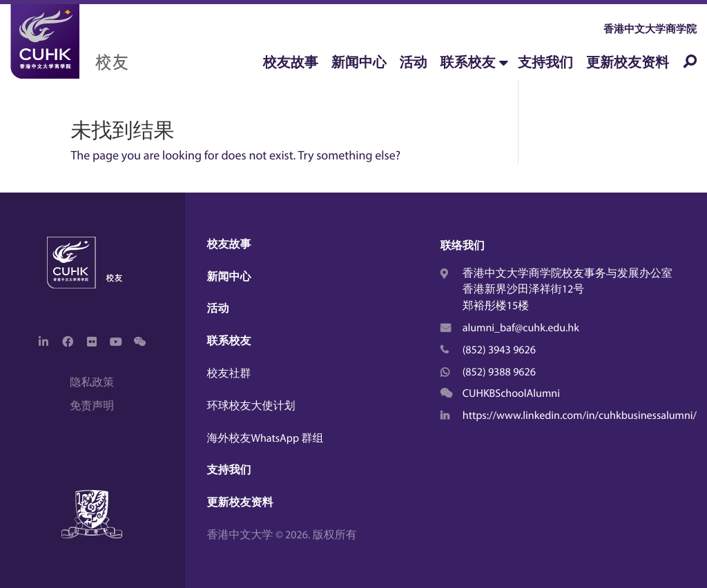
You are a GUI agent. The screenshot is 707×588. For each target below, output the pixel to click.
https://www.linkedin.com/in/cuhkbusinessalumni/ (580, 415)
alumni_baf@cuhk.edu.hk (521, 328)
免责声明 (92, 406)
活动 (414, 62)
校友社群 (229, 373)
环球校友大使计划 (251, 406)
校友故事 (291, 62)
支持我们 (545, 62)
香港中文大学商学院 (650, 29)
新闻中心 (359, 62)
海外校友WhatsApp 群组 (265, 438)
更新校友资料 (628, 62)
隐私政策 (92, 382)
